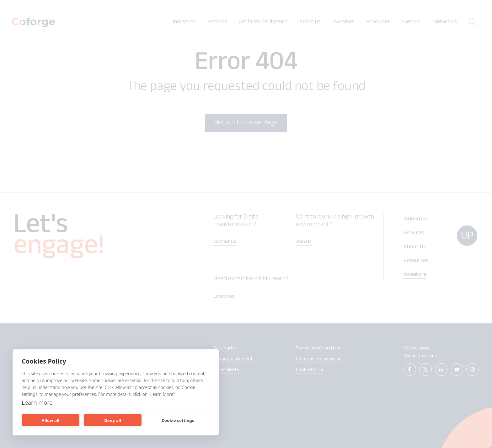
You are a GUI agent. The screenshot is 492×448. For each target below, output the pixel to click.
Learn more (38, 402)
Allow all (51, 420)
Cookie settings (178, 420)
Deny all (113, 420)
